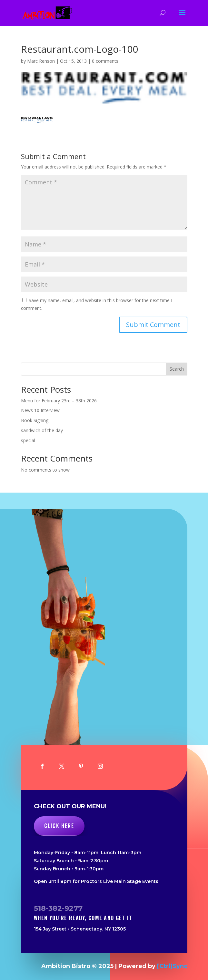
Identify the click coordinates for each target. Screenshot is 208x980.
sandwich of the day (42, 430)
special (28, 440)
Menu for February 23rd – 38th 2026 (59, 401)
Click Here (59, 826)
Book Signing (35, 420)
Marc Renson (41, 61)
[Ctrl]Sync (172, 966)
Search (177, 369)
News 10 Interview (40, 410)
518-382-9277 (58, 908)
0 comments (105, 61)
